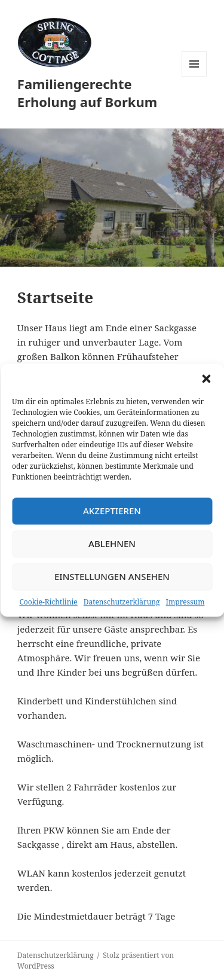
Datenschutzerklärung (122, 602)
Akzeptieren (112, 511)
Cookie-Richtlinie (48, 602)
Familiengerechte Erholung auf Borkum (87, 93)
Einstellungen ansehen (112, 576)
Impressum (185, 602)
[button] (206, 378)
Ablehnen (112, 544)
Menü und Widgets (194, 76)
